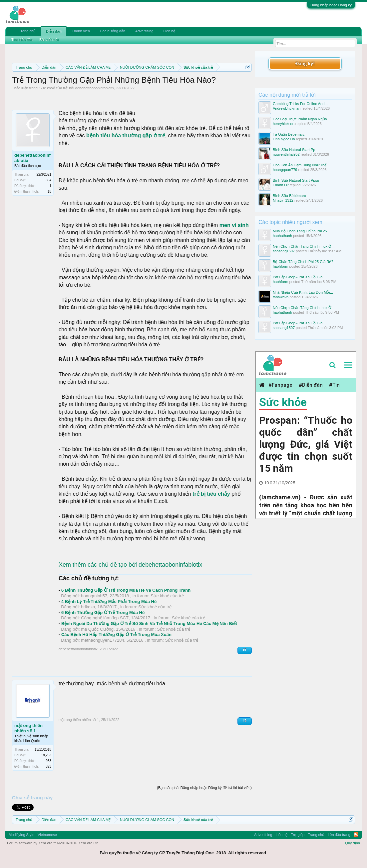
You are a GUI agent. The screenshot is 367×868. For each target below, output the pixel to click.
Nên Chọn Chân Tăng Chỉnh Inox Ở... (304, 246)
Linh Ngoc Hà (284, 139)
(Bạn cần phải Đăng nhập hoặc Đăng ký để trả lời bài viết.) (204, 788)
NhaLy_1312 (283, 200)
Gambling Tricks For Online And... (300, 104)
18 (49, 191)
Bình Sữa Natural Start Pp (294, 150)
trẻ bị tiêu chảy (211, 494)
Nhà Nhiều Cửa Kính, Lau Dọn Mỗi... (303, 292)
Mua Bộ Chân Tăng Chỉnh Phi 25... (301, 231)
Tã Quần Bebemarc (289, 134)
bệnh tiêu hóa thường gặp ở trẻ (126, 135)
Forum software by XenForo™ (53, 843)
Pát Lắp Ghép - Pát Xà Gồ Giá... (299, 277)
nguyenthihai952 (286, 154)
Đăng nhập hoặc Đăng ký (331, 5)
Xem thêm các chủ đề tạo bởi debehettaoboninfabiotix (130, 565)
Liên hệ (170, 31)
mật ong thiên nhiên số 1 (28, 728)
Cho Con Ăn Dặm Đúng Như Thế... (301, 165)
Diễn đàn (54, 31)
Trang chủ (27, 31)
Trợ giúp (298, 835)
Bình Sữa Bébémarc (289, 196)
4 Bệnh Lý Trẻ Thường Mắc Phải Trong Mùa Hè (109, 601)
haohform (280, 266)
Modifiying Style (21, 835)
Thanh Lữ (281, 185)
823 (48, 766)
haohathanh (282, 236)
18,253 (46, 755)
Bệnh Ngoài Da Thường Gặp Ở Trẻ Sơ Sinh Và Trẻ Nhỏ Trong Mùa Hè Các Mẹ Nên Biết (149, 623)
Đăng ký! (305, 63)
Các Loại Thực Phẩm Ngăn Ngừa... (301, 119)
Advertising (144, 31)
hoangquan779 (285, 170)
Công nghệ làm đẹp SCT (105, 618)
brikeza (88, 607)
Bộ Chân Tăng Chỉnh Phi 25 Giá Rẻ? (303, 262)
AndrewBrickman (287, 108)
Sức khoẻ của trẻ (53, 88)
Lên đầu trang (339, 835)
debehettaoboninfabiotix (95, 88)
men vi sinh (234, 225)
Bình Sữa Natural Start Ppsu (296, 180)
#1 (245, 650)
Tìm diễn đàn (22, 40)
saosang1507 (284, 251)
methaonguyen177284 (102, 640)
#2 (245, 721)
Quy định (353, 843)
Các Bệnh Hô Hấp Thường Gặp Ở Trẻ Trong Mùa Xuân (116, 634)
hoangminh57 (94, 596)
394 (48, 180)
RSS (356, 835)
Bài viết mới (49, 40)
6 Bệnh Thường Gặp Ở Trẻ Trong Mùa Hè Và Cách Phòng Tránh (126, 590)
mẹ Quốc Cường (97, 629)
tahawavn (281, 297)
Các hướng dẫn (113, 31)
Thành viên (81, 31)
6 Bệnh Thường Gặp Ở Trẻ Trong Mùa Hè (103, 612)
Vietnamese (47, 835)
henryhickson (284, 124)
